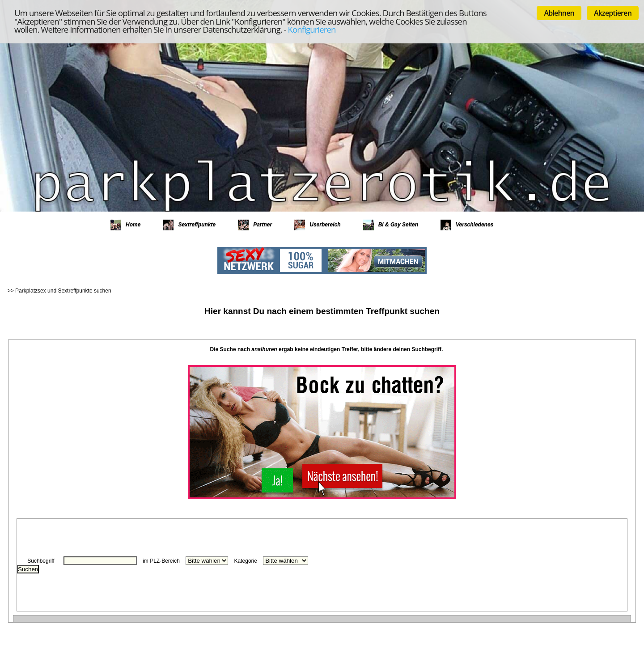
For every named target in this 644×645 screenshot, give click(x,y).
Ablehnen (559, 13)
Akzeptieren (613, 13)
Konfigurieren (312, 29)
